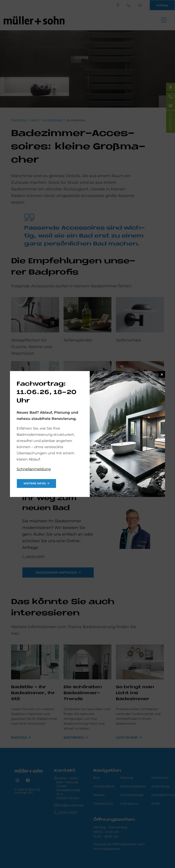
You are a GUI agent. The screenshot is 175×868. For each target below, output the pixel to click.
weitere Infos (35, 483)
